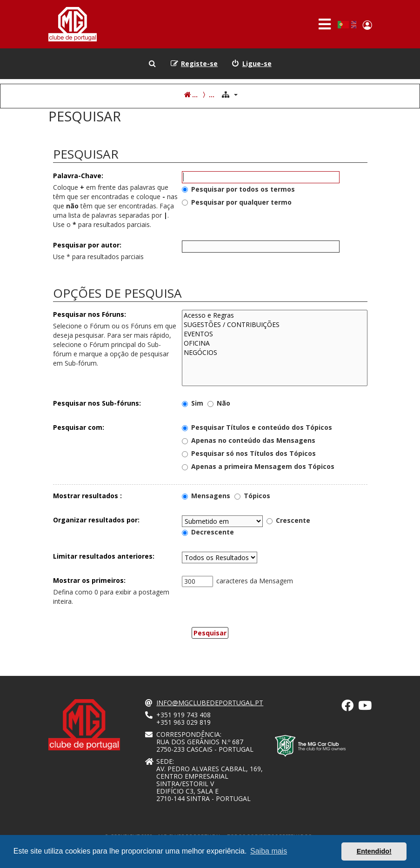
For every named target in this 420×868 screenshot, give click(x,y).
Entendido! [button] (374, 851)
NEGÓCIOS (275, 353)
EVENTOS (275, 334)
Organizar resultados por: (96, 520)
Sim (193, 403)
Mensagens (206, 496)
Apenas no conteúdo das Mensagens (249, 440)
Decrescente (208, 532)
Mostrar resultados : (87, 496)
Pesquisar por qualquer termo (237, 202)
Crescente (288, 520)
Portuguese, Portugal (343, 25)
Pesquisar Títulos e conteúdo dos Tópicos (257, 427)
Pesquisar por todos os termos (238, 189)
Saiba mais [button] (269, 851)
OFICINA (275, 343)
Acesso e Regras (275, 315)
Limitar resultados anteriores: (104, 556)
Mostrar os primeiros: (89, 580)
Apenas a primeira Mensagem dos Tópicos (258, 466)
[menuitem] (252, 64)
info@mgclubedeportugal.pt (210, 703)
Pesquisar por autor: (87, 245)
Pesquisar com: (79, 427)
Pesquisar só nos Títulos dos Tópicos (249, 453)
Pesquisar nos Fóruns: (90, 314)
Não (219, 403)
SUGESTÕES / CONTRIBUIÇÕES (275, 325)
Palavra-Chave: (78, 176)
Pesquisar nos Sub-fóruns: (97, 403)
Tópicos (252, 496)
